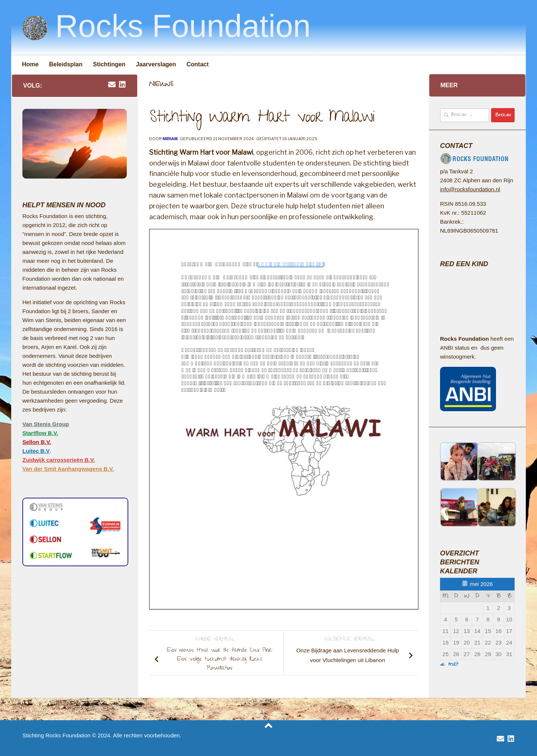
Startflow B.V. (40, 433)
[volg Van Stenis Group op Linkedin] (122, 85)
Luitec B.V (36, 451)
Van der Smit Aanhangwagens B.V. (68, 469)
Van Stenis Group (46, 424)
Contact (198, 64)
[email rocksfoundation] (112, 85)
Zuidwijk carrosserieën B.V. (59, 460)
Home (30, 64)
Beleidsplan (66, 64)
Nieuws (161, 85)
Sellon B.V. (37, 442)
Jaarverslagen (156, 64)
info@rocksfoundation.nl (470, 189)
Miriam (170, 139)
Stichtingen (109, 64)
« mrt (449, 665)
